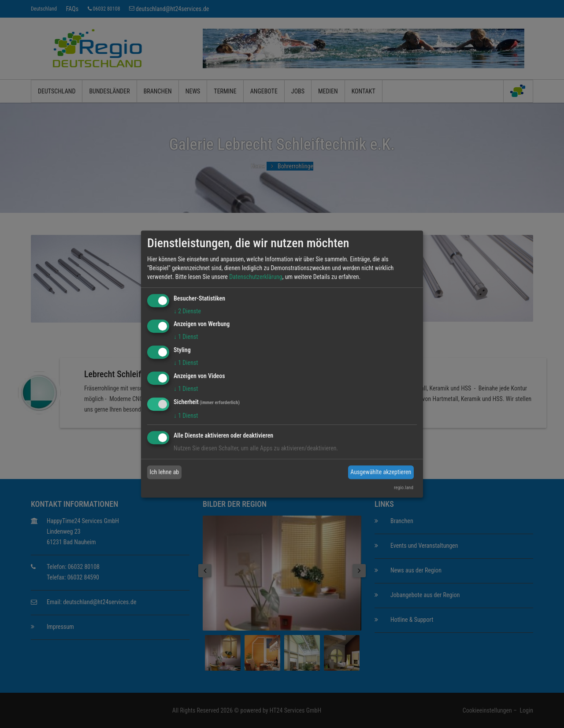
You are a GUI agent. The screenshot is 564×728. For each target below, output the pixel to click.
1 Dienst (186, 337)
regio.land (404, 488)
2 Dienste (187, 311)
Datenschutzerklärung (256, 277)
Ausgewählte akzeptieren (381, 472)
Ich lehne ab (165, 472)
